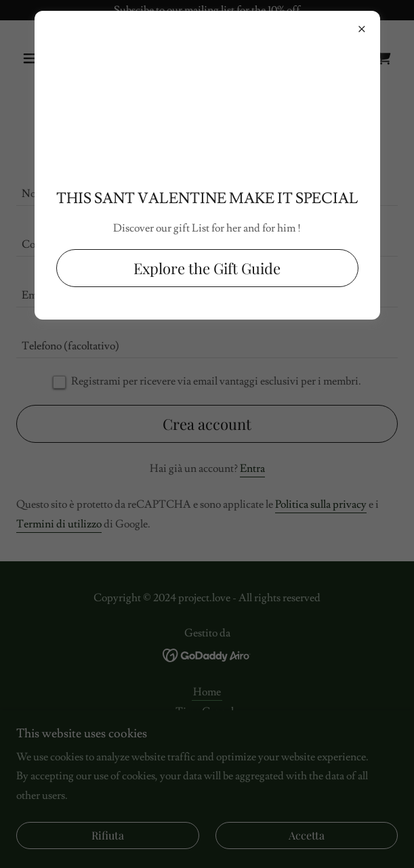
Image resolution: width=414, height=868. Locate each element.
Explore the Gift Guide (207, 269)
